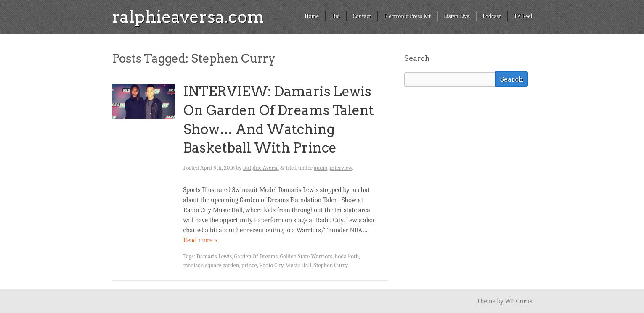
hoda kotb (347, 256)
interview (341, 168)
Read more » (200, 240)
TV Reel (523, 16)
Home (312, 16)
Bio (336, 16)
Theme (486, 301)
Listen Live (457, 16)
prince (249, 265)
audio (321, 168)
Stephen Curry (331, 265)
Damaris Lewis (214, 256)
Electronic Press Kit (407, 16)
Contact (362, 16)
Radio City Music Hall (285, 265)
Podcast (492, 16)
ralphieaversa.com (188, 17)
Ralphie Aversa (261, 168)
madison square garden (211, 265)
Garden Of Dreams (256, 256)
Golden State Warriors (306, 256)
